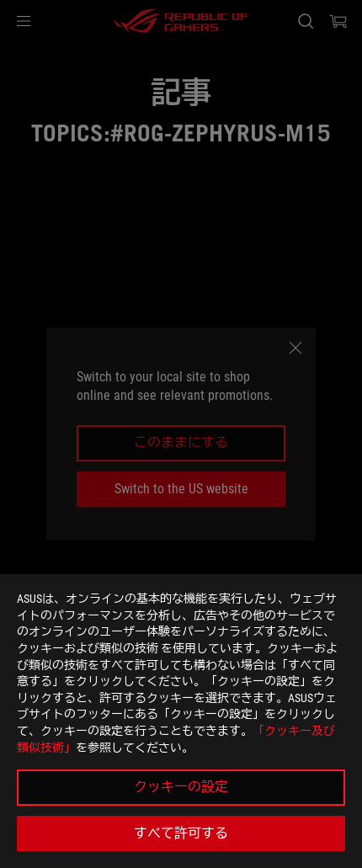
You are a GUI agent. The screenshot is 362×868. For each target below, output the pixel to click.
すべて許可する (181, 833)
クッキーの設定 (181, 787)
